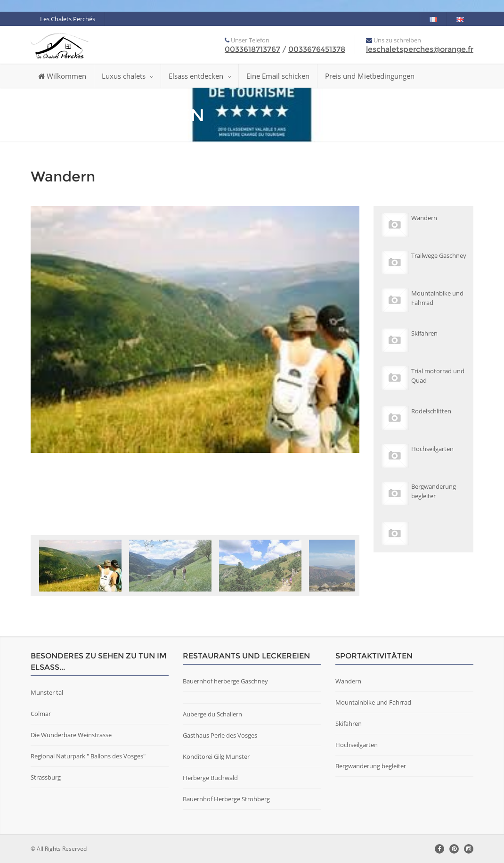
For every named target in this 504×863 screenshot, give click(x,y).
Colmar (41, 714)
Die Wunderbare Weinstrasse (71, 735)
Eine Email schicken (278, 76)
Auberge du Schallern (212, 714)
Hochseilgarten (357, 745)
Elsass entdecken (200, 76)
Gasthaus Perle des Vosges (220, 735)
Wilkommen (62, 76)
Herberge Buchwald (210, 778)
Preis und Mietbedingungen (370, 76)
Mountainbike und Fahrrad (373, 702)
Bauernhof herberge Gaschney (225, 681)
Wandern (348, 681)
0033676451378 (317, 49)
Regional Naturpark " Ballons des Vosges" (88, 756)
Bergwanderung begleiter (371, 766)
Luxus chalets (127, 76)
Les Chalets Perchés (68, 19)
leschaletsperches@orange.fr (420, 49)
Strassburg (46, 777)
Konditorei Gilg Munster (216, 756)
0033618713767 (252, 49)
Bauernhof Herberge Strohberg (226, 799)
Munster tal (47, 692)
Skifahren (349, 723)
